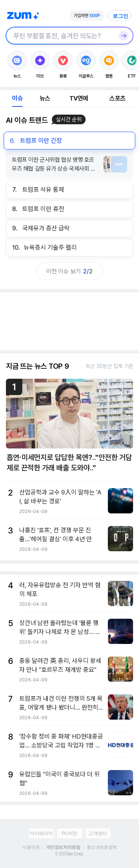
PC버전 (69, 833)
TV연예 (79, 98)
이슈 (17, 98)
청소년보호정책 (102, 847)
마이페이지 (41, 833)
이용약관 (31, 847)
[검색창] (60, 36)
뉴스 (45, 98)
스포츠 (117, 98)
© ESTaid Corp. (69, 854)
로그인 (120, 16)
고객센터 (97, 833)
